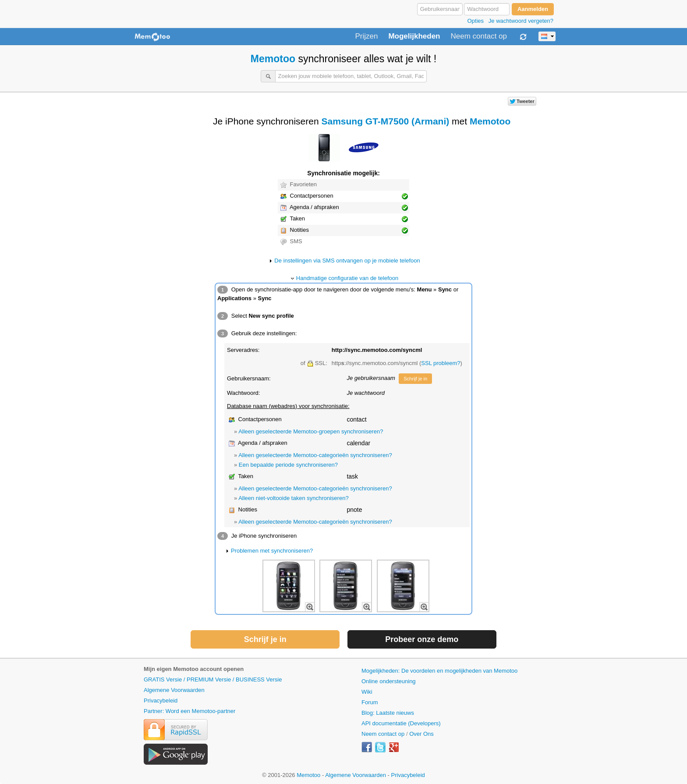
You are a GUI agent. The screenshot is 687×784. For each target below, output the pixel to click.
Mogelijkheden (414, 36)
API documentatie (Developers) (401, 723)
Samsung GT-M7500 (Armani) (386, 121)
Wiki (367, 692)
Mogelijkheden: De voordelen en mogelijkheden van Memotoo (439, 671)
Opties (475, 21)
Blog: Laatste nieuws (388, 713)
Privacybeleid (161, 701)
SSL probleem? (441, 363)
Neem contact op (479, 36)
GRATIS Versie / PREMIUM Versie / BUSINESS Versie (213, 679)
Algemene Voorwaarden (174, 690)
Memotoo (273, 59)
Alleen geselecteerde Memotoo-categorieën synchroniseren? (315, 455)
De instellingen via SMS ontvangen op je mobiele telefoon (347, 261)
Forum (370, 702)
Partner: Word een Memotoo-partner (189, 711)
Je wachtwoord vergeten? (521, 21)
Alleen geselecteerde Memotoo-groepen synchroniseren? (311, 431)
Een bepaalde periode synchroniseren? (288, 465)
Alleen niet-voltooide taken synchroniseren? (294, 498)
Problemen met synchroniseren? (272, 551)
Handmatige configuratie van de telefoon (347, 278)
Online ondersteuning (389, 681)
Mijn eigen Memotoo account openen (194, 669)
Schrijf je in (415, 379)
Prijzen (366, 36)
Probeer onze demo (422, 639)
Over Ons (421, 734)
